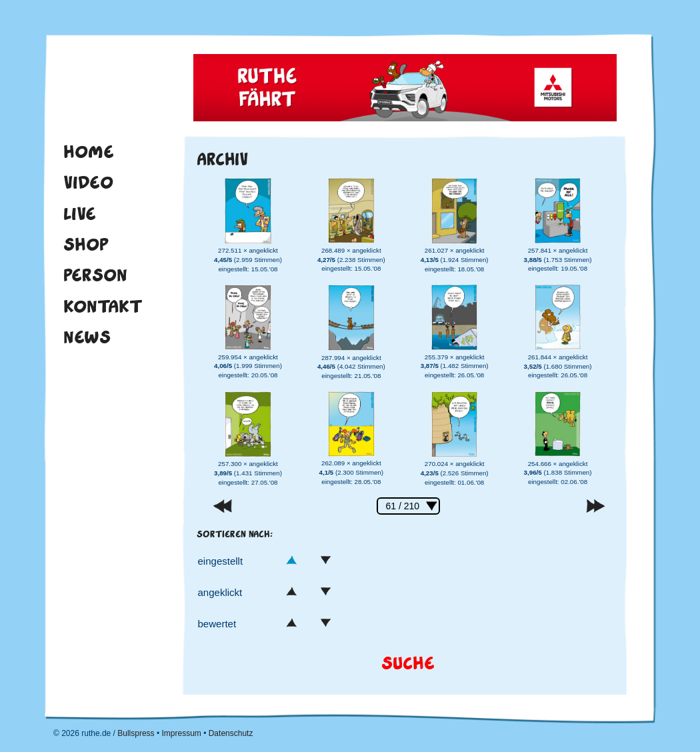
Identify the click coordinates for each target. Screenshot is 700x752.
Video (88, 183)
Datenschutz (231, 733)
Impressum (181, 733)
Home (89, 152)
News (87, 337)
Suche (408, 664)
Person (95, 275)
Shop (86, 245)
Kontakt (103, 307)
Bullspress (136, 733)
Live (80, 214)
